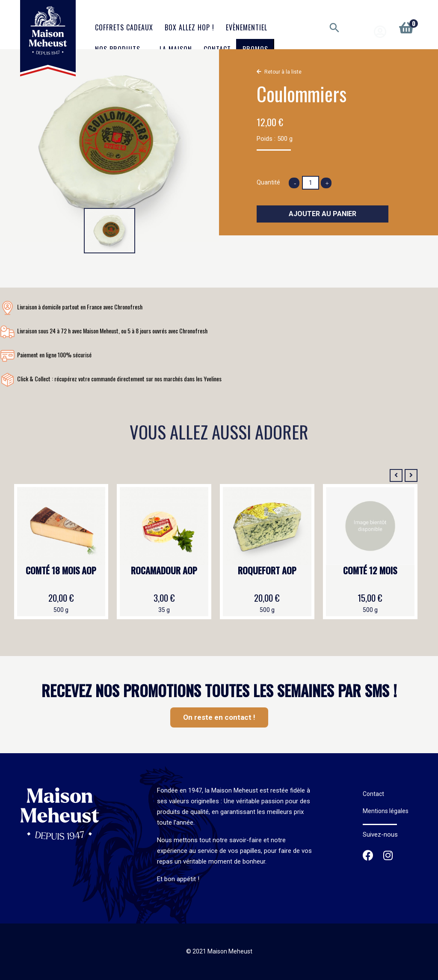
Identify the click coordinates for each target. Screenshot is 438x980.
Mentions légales (386, 811)
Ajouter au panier (323, 214)
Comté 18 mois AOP (61, 571)
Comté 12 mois (370, 571)
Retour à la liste (283, 72)
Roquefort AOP (267, 571)
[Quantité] (311, 183)
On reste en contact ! (219, 717)
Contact (373, 794)
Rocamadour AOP (164, 571)
